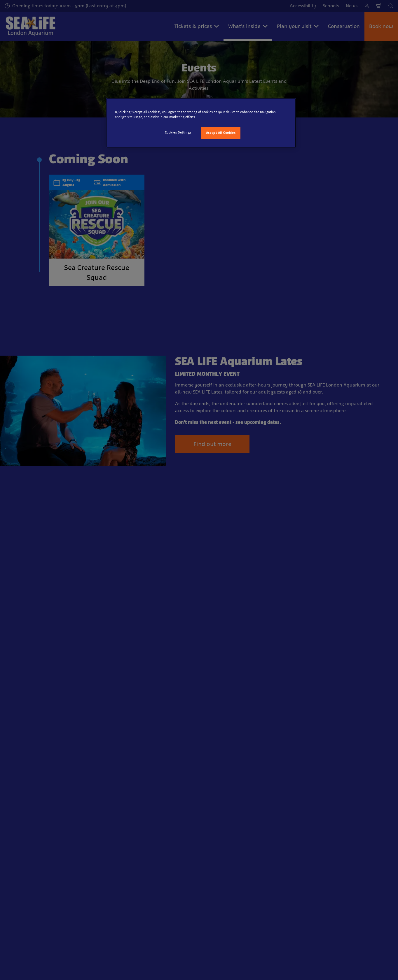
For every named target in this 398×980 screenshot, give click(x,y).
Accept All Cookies (221, 133)
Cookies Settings (178, 132)
